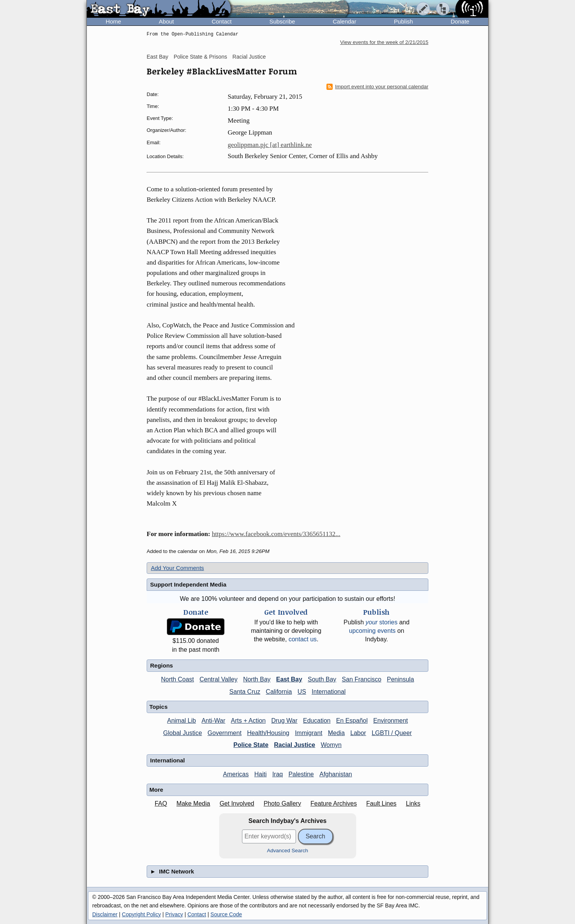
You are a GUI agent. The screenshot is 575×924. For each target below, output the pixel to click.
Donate (460, 21)
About (167, 21)
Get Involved (237, 803)
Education (317, 721)
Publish (403, 21)
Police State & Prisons (200, 57)
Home (113, 21)
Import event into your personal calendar (377, 87)
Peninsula (401, 679)
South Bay (322, 679)
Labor (358, 733)
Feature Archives (334, 803)
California (279, 692)
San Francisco (362, 679)
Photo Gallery (282, 803)
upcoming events (372, 631)
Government (225, 733)
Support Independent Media (188, 584)
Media (337, 733)
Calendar (344, 21)
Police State (251, 745)
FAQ (161, 803)
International (329, 692)
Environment (391, 721)
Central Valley (218, 679)
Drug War (284, 721)
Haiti (260, 774)
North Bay (257, 679)
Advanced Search (288, 851)
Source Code (226, 914)
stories (381, 622)
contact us (303, 639)
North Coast (177, 679)
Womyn (331, 745)
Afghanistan (336, 774)
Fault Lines (381, 803)
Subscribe (282, 21)
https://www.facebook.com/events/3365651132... (276, 534)
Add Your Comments (178, 568)
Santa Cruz (245, 692)
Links (413, 803)
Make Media (193, 803)
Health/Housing (268, 733)
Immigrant (309, 733)
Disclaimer (105, 914)
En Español (352, 721)
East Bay (157, 57)
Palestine (301, 774)
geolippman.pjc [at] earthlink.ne (270, 145)
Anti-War (213, 721)
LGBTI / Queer (392, 733)
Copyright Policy (141, 914)
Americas (236, 774)
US (302, 692)
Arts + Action (248, 721)
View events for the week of (384, 42)
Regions (162, 665)
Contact (222, 21)
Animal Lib (182, 721)
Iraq (277, 774)
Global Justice (183, 733)
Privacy (174, 914)
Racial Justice (249, 57)
